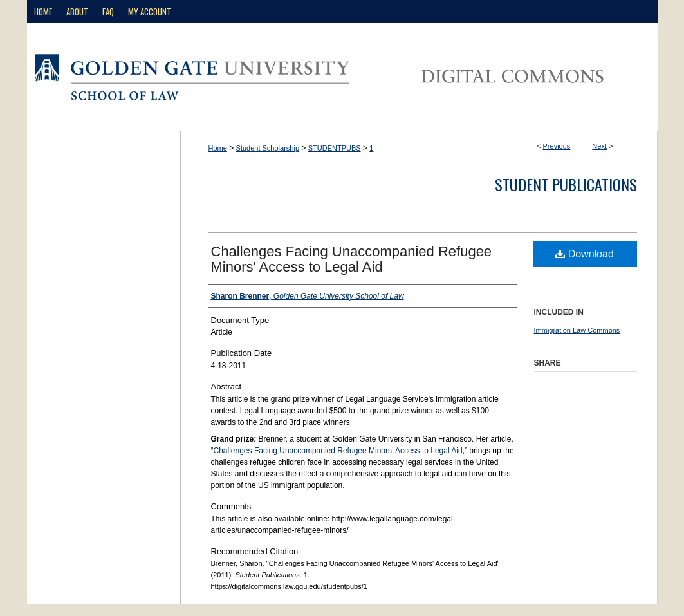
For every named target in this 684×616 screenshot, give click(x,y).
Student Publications (566, 184)
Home (218, 148)
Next (599, 146)
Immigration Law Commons (577, 330)
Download (585, 254)
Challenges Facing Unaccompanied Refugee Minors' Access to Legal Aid (352, 259)
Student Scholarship (268, 148)
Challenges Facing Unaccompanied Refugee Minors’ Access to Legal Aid (338, 451)
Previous (557, 146)
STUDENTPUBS (335, 148)
